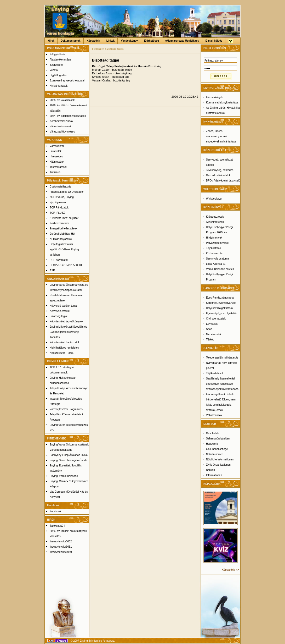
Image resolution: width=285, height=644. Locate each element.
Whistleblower (214, 199)
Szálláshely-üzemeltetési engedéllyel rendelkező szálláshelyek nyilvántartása (222, 384)
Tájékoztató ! (57, 526)
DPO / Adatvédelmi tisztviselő (223, 181)
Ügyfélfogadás (58, 75)
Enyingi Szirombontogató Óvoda (68, 460)
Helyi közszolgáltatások (220, 308)
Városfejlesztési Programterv (66, 409)
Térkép (210, 340)
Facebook (55, 511)
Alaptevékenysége (60, 60)
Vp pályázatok (58, 202)
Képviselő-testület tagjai (64, 306)
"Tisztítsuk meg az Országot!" (67, 192)
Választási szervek (61, 126)
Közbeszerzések (59, 223)
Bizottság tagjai (59, 316)
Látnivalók (56, 151)
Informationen (214, 475)
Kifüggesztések (215, 217)
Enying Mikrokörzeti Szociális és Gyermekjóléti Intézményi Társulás (68, 332)
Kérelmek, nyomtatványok (221, 303)
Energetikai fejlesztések (63, 229)
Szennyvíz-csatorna (218, 259)
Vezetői (54, 70)
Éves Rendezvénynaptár (220, 298)
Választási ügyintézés (62, 132)
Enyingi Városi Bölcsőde (64, 476)
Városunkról (57, 146)
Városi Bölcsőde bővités (220, 269)
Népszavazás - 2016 (62, 353)
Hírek (51, 41)
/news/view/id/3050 (61, 552)
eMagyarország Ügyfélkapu (182, 41)
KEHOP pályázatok (61, 239)
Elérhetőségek (214, 97)
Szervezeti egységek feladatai (67, 81)
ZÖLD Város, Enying (62, 197)
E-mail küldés (214, 41)
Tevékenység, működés (220, 170)
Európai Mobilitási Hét (62, 234)
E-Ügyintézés (57, 54)
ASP (52, 270)
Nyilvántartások (59, 86)
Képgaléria (93, 41)
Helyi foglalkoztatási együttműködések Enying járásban (64, 249)
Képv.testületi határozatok (65, 342)
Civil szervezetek (216, 319)
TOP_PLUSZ (57, 213)
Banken (210, 470)
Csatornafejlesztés (60, 187)
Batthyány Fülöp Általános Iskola (69, 455)
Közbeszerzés (214, 253)
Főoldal (97, 49)
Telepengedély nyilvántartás (222, 358)
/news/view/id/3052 (61, 541)
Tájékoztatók (213, 248)
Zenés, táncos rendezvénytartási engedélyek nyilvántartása (221, 136)
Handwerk (212, 444)
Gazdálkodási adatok (218, 175)
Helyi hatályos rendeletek (64, 348)
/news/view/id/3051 (61, 547)
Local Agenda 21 (216, 264)
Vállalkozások (214, 415)
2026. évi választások (62, 100)
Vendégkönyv (129, 41)
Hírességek (56, 156)
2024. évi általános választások (68, 116)
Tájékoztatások (215, 373)
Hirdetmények (214, 238)
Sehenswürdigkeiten (218, 439)
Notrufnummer (214, 454)
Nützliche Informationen (220, 459)
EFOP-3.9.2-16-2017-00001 (66, 265)
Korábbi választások (61, 121)
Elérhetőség (152, 41)
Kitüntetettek (57, 162)
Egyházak (212, 324)
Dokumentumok (71, 41)
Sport (209, 329)
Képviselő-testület (60, 311)
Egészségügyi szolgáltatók (221, 313)
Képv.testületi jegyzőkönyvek (66, 321)
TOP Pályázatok (59, 208)
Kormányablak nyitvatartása (222, 103)
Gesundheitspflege (217, 449)
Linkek (111, 41)
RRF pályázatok (59, 260)
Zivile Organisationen (218, 465)
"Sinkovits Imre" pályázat (64, 218)
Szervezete (56, 65)
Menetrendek (214, 334)
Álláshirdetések (215, 222)
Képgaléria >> (230, 570)
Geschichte (213, 433)
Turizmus (55, 172)
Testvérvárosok (58, 167)
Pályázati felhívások (218, 243)
